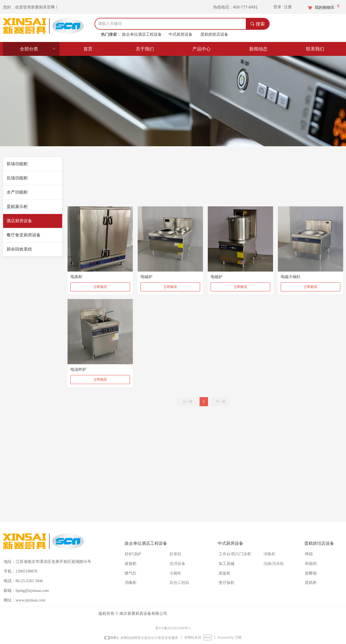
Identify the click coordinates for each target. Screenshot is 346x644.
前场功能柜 (17, 164)
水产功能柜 (17, 192)
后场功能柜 (17, 178)
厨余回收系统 (19, 249)
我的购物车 (325, 8)
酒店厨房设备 (19, 221)
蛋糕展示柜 (17, 207)
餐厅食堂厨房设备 (24, 235)
